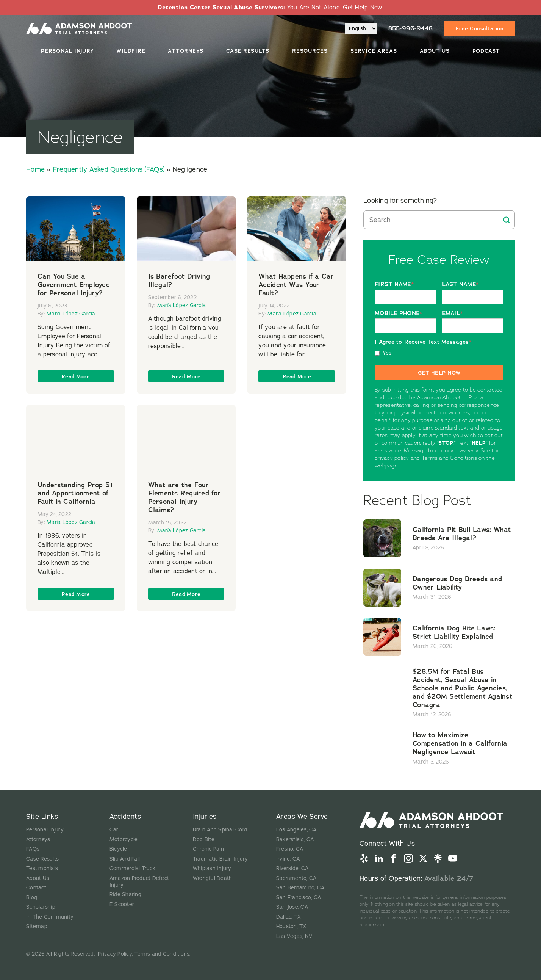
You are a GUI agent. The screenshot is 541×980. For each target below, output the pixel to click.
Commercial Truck (132, 868)
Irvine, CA (288, 859)
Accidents (125, 817)
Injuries (205, 817)
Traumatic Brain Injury (220, 859)
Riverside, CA (292, 868)
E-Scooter (122, 904)
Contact (36, 888)
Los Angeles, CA (296, 830)
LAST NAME (460, 285)
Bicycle (118, 849)
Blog (32, 898)
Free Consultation (480, 28)
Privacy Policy (115, 954)
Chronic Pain (208, 849)
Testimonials (42, 868)
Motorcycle (124, 840)
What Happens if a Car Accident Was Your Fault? (296, 285)
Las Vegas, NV (294, 936)
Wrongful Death (213, 878)
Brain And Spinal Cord (220, 830)
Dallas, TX (289, 917)
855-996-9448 (411, 28)
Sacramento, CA (296, 878)
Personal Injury (67, 51)
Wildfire (131, 51)
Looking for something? (400, 201)
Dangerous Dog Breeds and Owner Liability (457, 583)
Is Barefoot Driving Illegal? (179, 281)
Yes (387, 353)
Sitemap (37, 926)
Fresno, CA (290, 849)
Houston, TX (291, 926)
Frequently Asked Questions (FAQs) (109, 169)
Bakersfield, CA (295, 840)
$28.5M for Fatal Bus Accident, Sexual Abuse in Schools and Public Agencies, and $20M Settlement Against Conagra (462, 688)
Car (114, 830)
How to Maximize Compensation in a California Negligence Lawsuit (460, 743)
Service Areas (374, 51)
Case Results (248, 51)
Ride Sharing (125, 895)
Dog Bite (204, 840)
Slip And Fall (125, 859)
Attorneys (186, 51)
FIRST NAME (394, 285)
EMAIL (453, 313)
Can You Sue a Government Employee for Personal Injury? (74, 285)
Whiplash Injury (212, 868)
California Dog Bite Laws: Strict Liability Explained (454, 632)
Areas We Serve (302, 817)
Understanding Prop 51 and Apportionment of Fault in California (75, 493)
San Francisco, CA (299, 898)
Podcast (486, 51)
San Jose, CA (292, 907)
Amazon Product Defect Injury (139, 882)
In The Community (50, 917)
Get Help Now (362, 8)
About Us (435, 51)
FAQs (33, 849)
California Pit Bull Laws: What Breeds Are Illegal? (462, 534)
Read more (76, 376)
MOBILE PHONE (398, 313)
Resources (310, 51)
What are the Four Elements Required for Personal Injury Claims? (185, 497)
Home (35, 169)
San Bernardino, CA (300, 888)
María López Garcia (71, 314)
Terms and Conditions (162, 954)
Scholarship (41, 907)
